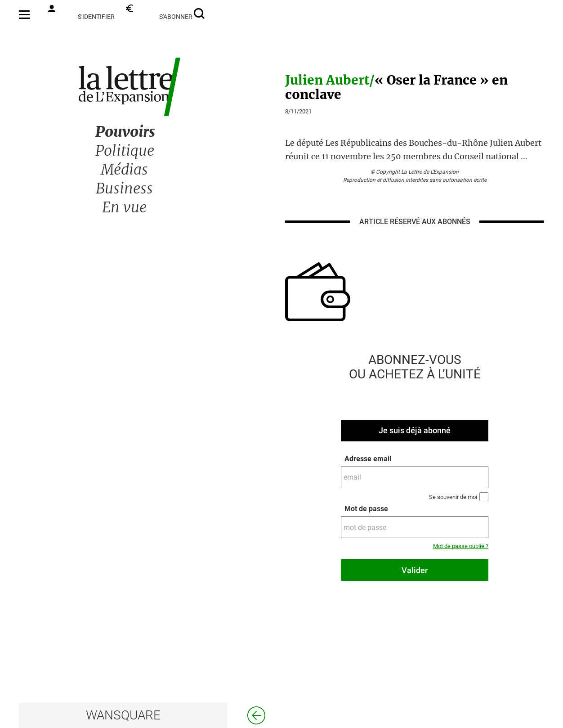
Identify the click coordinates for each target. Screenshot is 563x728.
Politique (125, 151)
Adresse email (368, 459)
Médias (124, 170)
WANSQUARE (123, 715)
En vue (124, 207)
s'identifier (81, 13)
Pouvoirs (125, 132)
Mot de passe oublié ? (461, 546)
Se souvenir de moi (459, 497)
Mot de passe (366, 509)
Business (124, 189)
